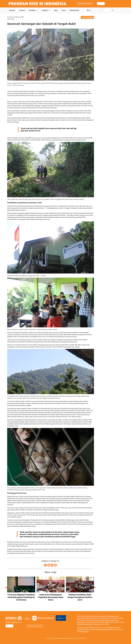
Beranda (12, 10)
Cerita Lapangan (87, 17)
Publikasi (45, 10)
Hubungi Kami (74, 10)
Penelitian (32, 10)
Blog (56, 10)
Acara (64, 10)
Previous (6, 588)
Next (95, 588)
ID (91, 10)
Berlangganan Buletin (85, 4)
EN (88, 10)
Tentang (22, 10)
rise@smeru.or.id (16, 622)
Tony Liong (11, 19)
